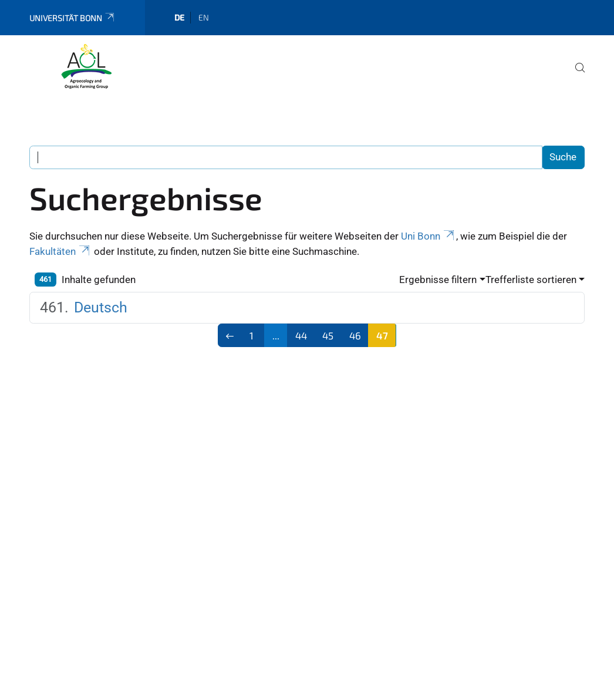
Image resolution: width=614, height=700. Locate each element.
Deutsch (101, 307)
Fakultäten (60, 251)
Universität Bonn (72, 18)
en (204, 17)
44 (301, 335)
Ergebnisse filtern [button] (438, 280)
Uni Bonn (429, 236)
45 (328, 335)
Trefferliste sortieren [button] (531, 280)
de (179, 17)
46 (355, 335)
